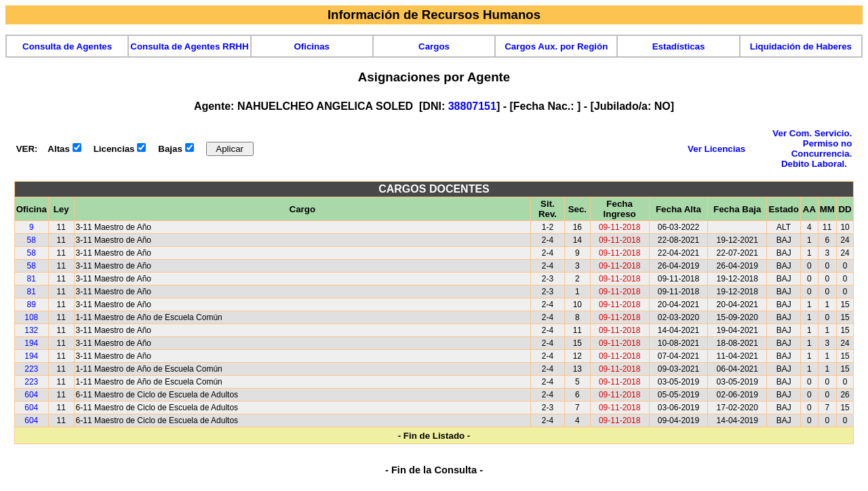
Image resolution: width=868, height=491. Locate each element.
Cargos (434, 46)
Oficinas (312, 46)
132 (31, 330)
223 (31, 369)
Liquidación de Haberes (801, 46)
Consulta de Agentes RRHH (189, 46)
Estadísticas (679, 46)
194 (31, 343)
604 (31, 395)
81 (32, 279)
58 (32, 240)
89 (32, 305)
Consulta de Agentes (67, 46)
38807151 (472, 106)
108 (31, 317)
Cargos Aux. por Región (556, 46)
